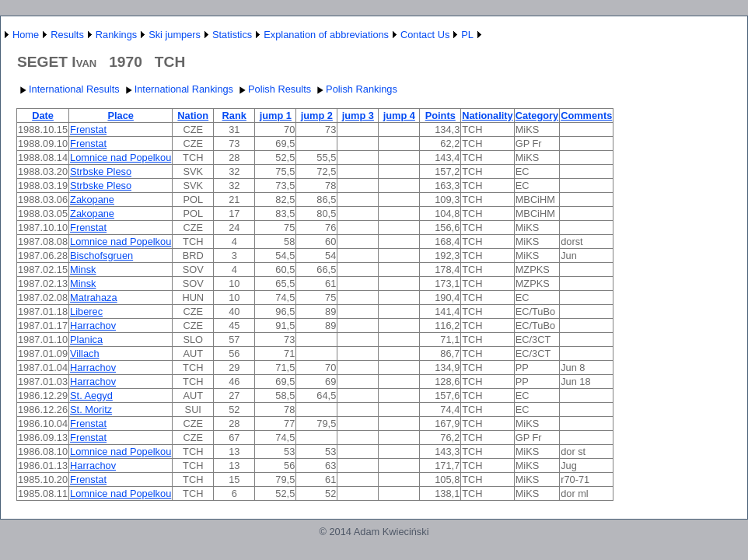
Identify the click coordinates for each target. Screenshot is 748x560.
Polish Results (273, 89)
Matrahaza (93, 297)
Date (43, 115)
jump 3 (358, 115)
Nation (193, 115)
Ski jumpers (175, 35)
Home (26, 35)
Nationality (487, 115)
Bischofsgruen (101, 255)
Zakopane (92, 199)
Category (537, 115)
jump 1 (276, 115)
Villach (84, 353)
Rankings (116, 35)
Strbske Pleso (101, 171)
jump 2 (317, 115)
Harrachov (93, 325)
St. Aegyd (91, 395)
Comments (586, 115)
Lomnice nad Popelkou (121, 157)
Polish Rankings (355, 89)
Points (440, 115)
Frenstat (88, 129)
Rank (234, 115)
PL (467, 35)
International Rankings (178, 89)
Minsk (83, 269)
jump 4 (399, 115)
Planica (86, 339)
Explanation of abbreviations (326, 35)
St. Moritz (91, 409)
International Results (68, 89)
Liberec (86, 311)
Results (67, 35)
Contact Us (425, 35)
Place (120, 115)
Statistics (232, 35)
